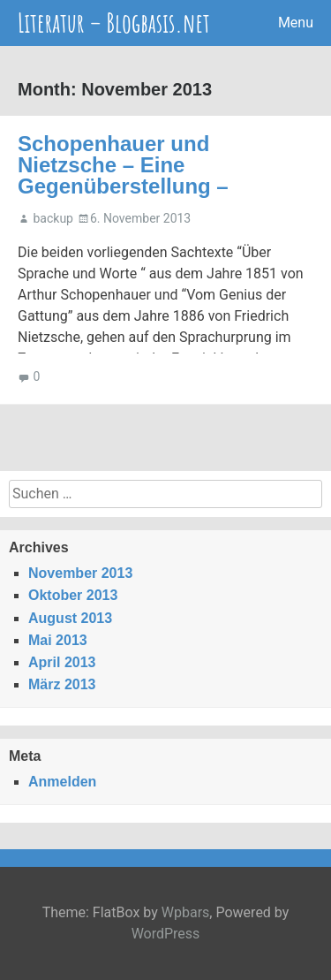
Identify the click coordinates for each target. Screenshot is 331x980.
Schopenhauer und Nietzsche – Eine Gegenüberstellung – (123, 165)
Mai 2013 (58, 640)
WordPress (166, 934)
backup (53, 218)
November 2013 (80, 573)
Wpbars (186, 912)
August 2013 (70, 618)
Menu (296, 23)
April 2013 (62, 662)
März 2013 (62, 684)
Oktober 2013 (73, 595)
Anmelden (62, 782)
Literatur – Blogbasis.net (114, 23)
